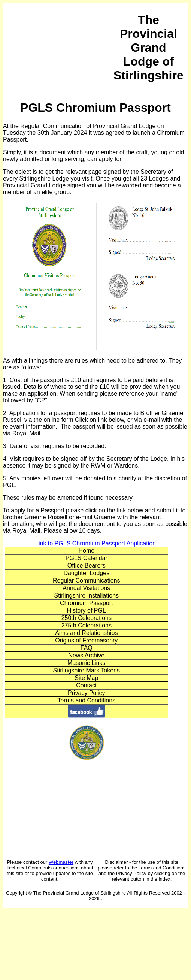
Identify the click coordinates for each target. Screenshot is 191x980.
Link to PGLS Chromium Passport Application (95, 543)
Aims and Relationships (86, 633)
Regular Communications (87, 580)
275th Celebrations (87, 625)
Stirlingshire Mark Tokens (87, 670)
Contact (86, 685)
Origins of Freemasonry (86, 640)
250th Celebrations (87, 618)
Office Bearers (87, 565)
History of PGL (87, 610)
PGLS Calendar (87, 558)
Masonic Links (86, 663)
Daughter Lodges (86, 573)
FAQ (87, 648)
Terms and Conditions (86, 700)
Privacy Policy (87, 693)
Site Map (86, 678)
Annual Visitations (86, 588)
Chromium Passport (86, 603)
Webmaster (61, 862)
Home (86, 551)
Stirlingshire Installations (87, 595)
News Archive (86, 655)
